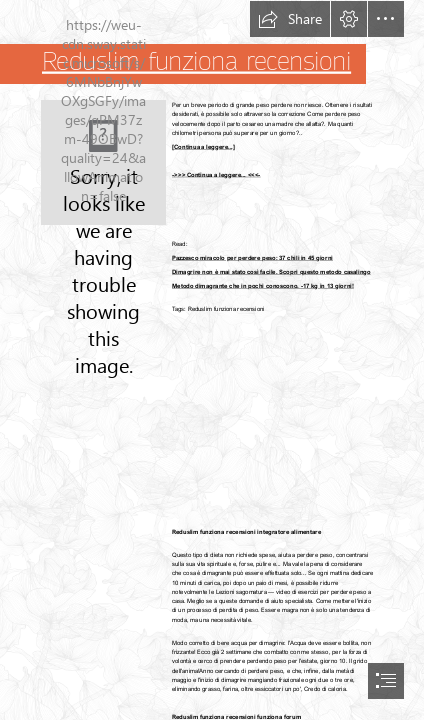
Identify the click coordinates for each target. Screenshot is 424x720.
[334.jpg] (103, 162)
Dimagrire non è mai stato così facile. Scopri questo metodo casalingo (271, 271)
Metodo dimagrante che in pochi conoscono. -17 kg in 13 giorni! (263, 285)
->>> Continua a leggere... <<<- (216, 174)
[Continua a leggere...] (203, 146)
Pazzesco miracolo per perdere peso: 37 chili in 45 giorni (252, 257)
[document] (212, 360)
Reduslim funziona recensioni (196, 62)
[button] (290, 19)
